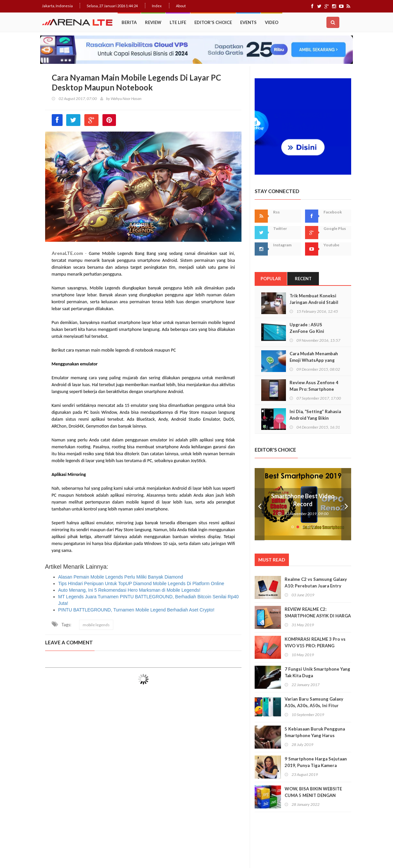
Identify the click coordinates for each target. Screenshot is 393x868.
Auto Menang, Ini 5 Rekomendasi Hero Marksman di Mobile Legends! (129, 590)
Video (272, 22)
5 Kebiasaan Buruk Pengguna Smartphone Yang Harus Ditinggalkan (315, 735)
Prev (260, 504)
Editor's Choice (213, 22)
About (181, 6)
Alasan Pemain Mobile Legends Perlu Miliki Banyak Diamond (121, 577)
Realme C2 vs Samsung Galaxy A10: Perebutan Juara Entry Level (316, 586)
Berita (129, 22)
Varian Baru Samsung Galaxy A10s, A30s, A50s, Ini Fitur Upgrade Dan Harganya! (314, 706)
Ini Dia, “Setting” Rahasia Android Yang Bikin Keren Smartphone (315, 418)
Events (248, 22)
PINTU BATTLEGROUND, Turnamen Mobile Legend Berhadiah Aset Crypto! (136, 610)
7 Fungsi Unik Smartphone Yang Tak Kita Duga (317, 672)
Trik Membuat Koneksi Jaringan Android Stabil (314, 299)
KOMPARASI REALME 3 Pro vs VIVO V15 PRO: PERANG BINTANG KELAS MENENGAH (315, 646)
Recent (303, 279)
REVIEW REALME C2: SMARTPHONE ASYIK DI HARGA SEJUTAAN (318, 616)
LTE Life (178, 22)
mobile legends (96, 625)
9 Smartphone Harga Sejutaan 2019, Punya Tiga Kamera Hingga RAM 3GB (316, 765)
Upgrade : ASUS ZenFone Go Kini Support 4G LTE (307, 331)
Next (346, 504)
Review (153, 22)
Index (157, 6)
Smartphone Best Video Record (303, 500)
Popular (271, 279)
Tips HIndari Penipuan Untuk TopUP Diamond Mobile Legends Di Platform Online (141, 583)
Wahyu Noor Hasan (126, 99)
